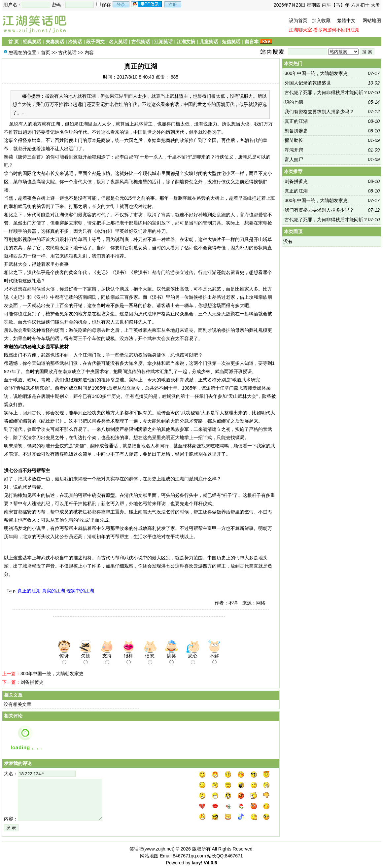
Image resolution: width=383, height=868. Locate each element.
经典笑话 (32, 42)
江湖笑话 (163, 42)
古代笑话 (141, 42)
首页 (46, 52)
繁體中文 (346, 20)
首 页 (14, 42)
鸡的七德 (294, 102)
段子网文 (95, 42)
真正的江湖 (29, 591)
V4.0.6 (210, 863)
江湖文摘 (186, 42)
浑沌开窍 (294, 150)
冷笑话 (75, 42)
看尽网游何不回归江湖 (336, 30)
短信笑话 (231, 42)
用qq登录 (147, 4)
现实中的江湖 (80, 591)
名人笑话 (118, 42)
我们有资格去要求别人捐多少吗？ (319, 112)
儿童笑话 (209, 42)
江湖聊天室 (300, 30)
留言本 (252, 42)
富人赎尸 (294, 159)
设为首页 (298, 20)
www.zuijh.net (159, 849)
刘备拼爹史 (32, 682)
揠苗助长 (294, 140)
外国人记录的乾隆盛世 (308, 83)
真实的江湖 (53, 591)
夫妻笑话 (55, 42)
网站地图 (372, 20)
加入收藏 (321, 20)
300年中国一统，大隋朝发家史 (52, 674)
